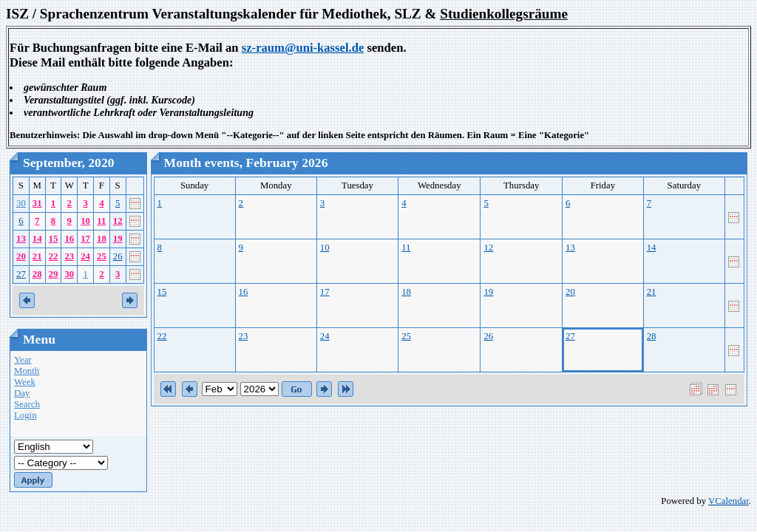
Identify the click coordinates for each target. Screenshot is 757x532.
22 (54, 256)
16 (69, 239)
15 (54, 239)
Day (22, 393)
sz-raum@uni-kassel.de (303, 48)
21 (37, 256)
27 (21, 274)
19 (118, 239)
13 (21, 239)
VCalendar (729, 501)
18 (102, 239)
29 (54, 274)
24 (85, 256)
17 (85, 239)
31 (37, 203)
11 (101, 221)
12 (118, 221)
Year (23, 360)
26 (118, 256)
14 (37, 239)
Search (27, 404)
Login (26, 415)
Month (27, 371)
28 (37, 274)
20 (21, 256)
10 (85, 221)
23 (69, 256)
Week (25, 382)
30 (21, 203)
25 (102, 256)
